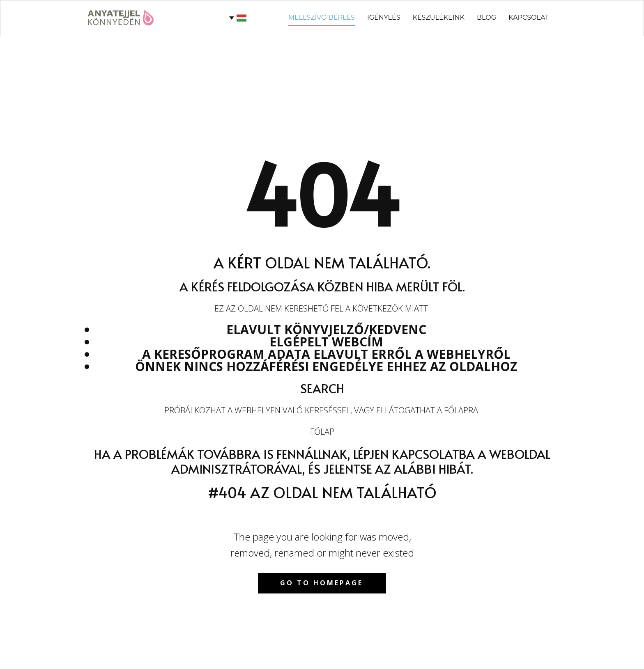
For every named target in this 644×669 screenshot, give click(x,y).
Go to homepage (322, 583)
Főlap (322, 432)
